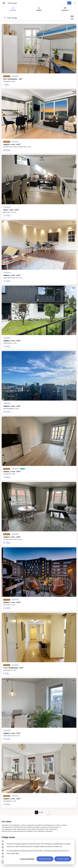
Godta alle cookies (45, 859)
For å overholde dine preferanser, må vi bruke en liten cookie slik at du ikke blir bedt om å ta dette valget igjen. (38, 852)
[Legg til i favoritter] (74, 26)
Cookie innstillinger (27, 859)
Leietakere (39, 9)
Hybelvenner (65, 9)
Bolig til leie (13, 9)
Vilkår (3, 850)
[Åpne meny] (4, 3)
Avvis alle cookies (63, 859)
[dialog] (39, 852)
